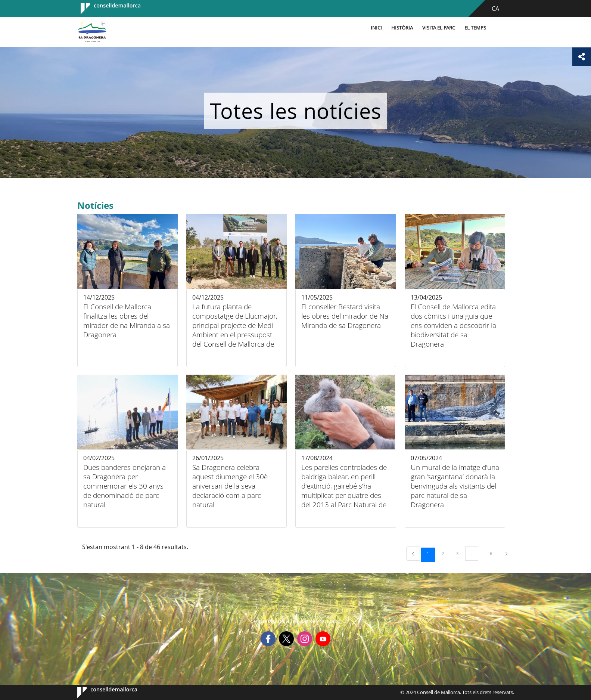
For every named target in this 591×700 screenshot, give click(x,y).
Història (402, 28)
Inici (376, 28)
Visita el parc (439, 28)
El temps (475, 28)
